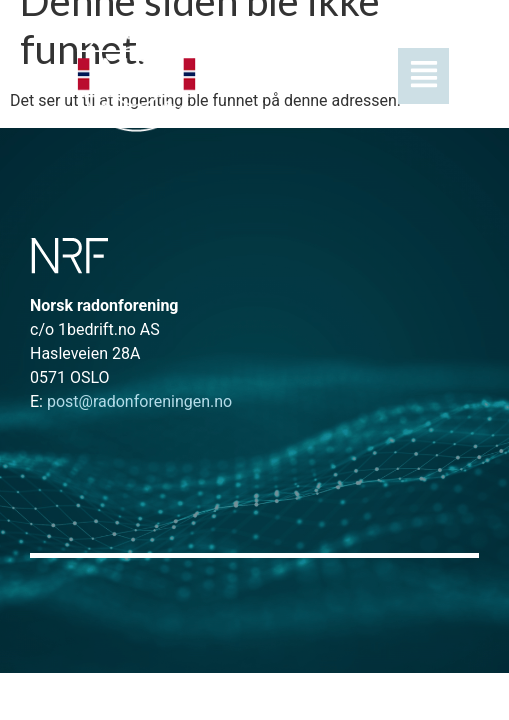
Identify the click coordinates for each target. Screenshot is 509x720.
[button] (344, 76)
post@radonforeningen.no (131, 401)
